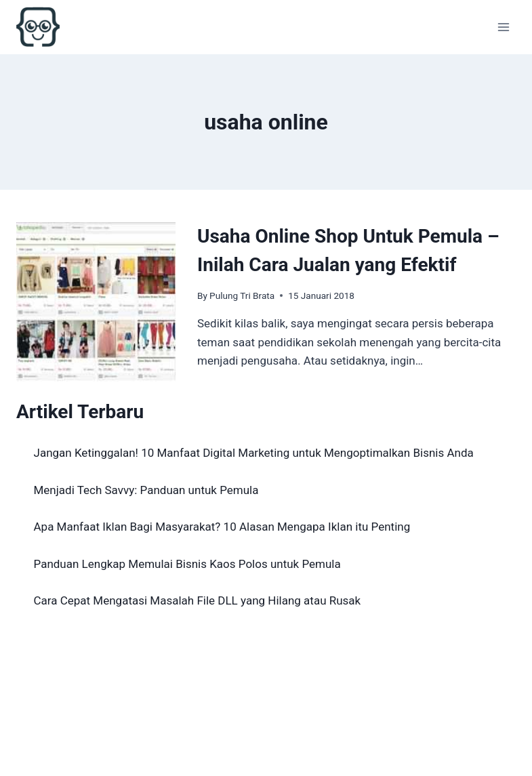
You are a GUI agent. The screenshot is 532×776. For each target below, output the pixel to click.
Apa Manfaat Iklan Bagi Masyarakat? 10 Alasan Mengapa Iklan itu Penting (222, 527)
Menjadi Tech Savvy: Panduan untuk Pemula (146, 490)
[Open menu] (503, 27)
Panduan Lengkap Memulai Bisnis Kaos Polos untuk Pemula (187, 564)
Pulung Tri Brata (242, 295)
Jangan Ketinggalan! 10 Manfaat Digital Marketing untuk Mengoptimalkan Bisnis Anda (254, 453)
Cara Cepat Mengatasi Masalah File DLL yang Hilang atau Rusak (198, 600)
